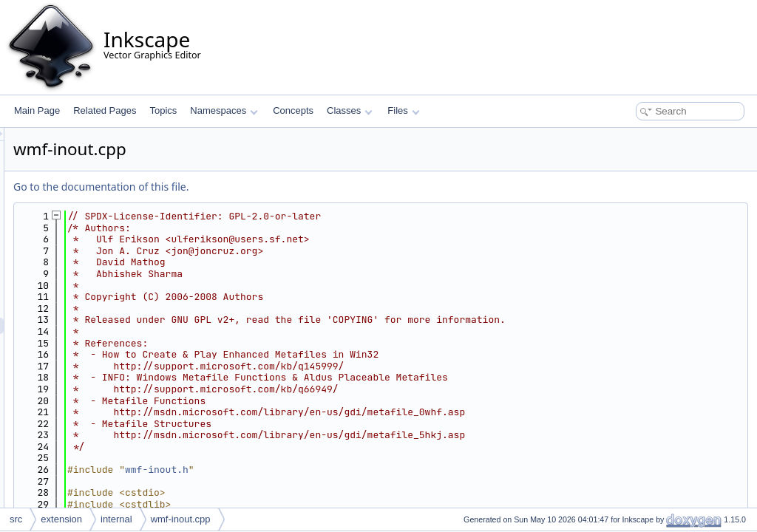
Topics (163, 110)
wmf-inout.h (342, 470)
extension (61, 519)
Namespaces (224, 110)
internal (116, 519)
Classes (350, 110)
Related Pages (105, 110)
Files (403, 110)
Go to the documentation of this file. (286, 187)
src (16, 519)
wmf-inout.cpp (181, 519)
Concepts (293, 110)
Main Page (37, 110)
